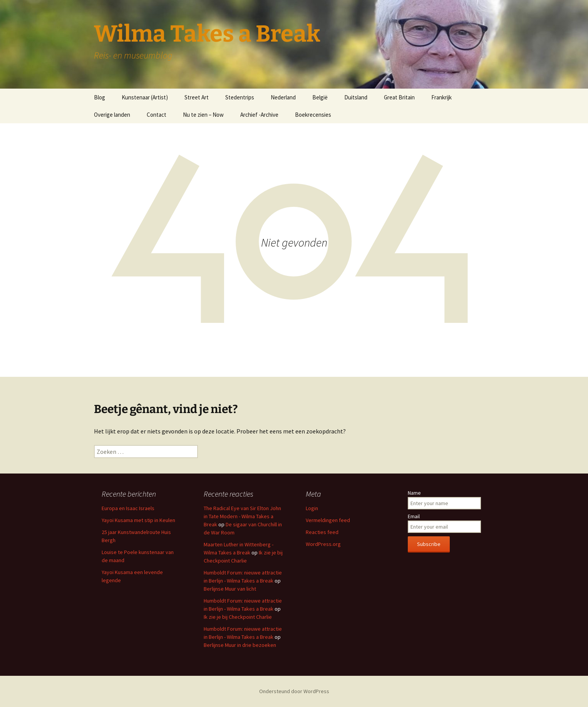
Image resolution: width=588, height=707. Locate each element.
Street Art (197, 97)
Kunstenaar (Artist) (145, 97)
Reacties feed (322, 532)
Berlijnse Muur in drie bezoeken (240, 645)
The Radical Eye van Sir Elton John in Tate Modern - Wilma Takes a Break (242, 516)
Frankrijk (441, 97)
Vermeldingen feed (328, 520)
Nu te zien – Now (203, 115)
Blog (100, 97)
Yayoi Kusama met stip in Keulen (138, 520)
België (320, 97)
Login (312, 508)
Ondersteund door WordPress (294, 691)
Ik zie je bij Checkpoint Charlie (238, 617)
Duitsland (356, 97)
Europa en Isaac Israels (128, 508)
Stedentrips (240, 97)
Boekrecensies (313, 115)
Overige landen (112, 115)
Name (414, 493)
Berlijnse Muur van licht (230, 589)
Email (414, 516)
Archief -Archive (259, 115)
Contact (157, 115)
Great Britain (399, 97)
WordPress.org (323, 544)
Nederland (283, 97)
